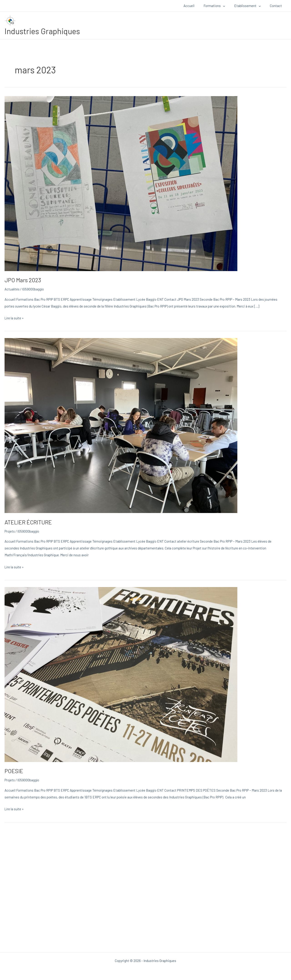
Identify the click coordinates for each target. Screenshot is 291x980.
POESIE (14, 771)
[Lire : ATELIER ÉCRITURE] (121, 425)
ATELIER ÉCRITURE (29, 522)
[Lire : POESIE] (121, 674)
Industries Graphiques (42, 31)
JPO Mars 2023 (23, 280)
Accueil (197, 6)
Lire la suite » (15, 317)
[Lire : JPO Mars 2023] (121, 183)
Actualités (12, 289)
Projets (10, 531)
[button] (229, 6)
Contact (277, 6)
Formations (220, 6)
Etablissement (251, 6)
